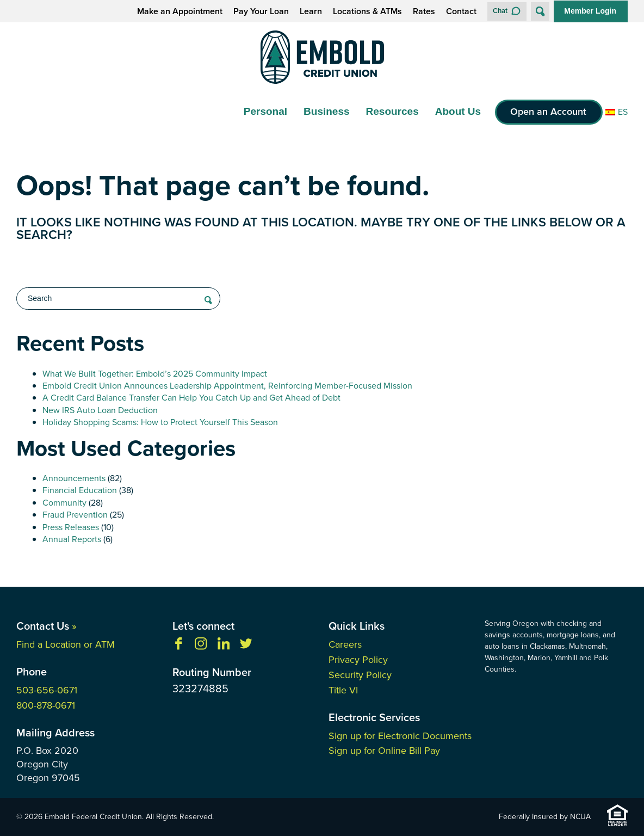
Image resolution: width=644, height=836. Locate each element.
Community (64, 503)
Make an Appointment (180, 11)
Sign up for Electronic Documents (400, 736)
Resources (392, 111)
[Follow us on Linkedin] (224, 647)
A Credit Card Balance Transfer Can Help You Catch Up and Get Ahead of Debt (191, 398)
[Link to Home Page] (322, 59)
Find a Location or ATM (66, 644)
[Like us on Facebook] (178, 647)
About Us (458, 111)
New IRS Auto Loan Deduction (100, 410)
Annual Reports (72, 539)
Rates (424, 11)
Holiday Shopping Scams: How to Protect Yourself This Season (160, 422)
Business (326, 111)
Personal (265, 111)
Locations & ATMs (367, 11)
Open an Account (548, 112)
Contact (461, 11)
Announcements (74, 478)
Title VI (343, 690)
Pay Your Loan (261, 11)
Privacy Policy (358, 660)
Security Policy (360, 675)
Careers (345, 644)
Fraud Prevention (75, 515)
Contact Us (47, 626)
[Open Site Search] (540, 11)
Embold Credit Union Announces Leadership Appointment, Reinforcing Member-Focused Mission (227, 386)
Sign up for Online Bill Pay (384, 751)
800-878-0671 (46, 705)
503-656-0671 (47, 690)
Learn (311, 11)
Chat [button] (500, 11)
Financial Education (80, 490)
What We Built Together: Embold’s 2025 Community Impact (155, 374)
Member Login (590, 11)
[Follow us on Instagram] (201, 647)
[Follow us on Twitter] (246, 647)
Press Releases (71, 527)
